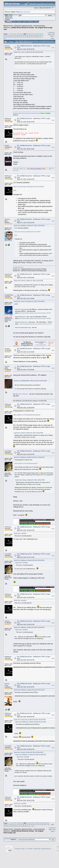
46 (10, 37)
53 (24, 37)
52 (22, 37)
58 (33, 37)
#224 (53, 178)
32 (24, 35)
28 (16, 35)
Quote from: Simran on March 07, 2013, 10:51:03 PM (28, 281)
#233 (53, 556)
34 (27, 35)
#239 (53, 748)
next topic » (52, 35)
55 (27, 37)
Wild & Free (39, 345)
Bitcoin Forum (8, 26)
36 (31, 35)
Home (9, 21)
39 (37, 35)
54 (25, 37)
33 (25, 35)
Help (14, 21)
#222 (53, 120)
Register (30, 21)
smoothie (8, 451)
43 (4, 37)
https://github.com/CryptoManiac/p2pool (27, 415)
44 (6, 37)
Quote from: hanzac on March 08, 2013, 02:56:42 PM (28, 752)
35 (29, 35)
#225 (53, 221)
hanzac (7, 349)
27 (14, 35)
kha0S (7, 146)
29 (18, 35)
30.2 (11, 18)
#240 (53, 799)
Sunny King (7, 684)
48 (14, 37)
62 (41, 37)
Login (25, 21)
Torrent (7, 19)
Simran (7, 219)
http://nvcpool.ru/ (20, 317)
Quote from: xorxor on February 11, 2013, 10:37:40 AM (29, 301)
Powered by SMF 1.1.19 (22, 849)
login (22, 12)
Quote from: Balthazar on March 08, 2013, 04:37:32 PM (29, 690)
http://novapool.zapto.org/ (23, 327)
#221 (53, 48)
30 (20, 35)
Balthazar (8, 118)
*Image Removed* (18, 267)
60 (37, 37)
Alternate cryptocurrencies (23, 26)
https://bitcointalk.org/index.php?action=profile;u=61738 (35, 313)
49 (16, 37)
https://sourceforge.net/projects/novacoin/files (29, 187)
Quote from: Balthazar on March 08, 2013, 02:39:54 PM (29, 627)
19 (39, 34)
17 (35, 34)
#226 (53, 276)
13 (27, 34)
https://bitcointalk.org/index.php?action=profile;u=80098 (35, 318)
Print (53, 38)
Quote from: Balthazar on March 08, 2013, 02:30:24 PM (29, 560)
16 (33, 34)
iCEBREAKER (10, 295)
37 (33, 35)
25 (10, 35)
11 (22, 34)
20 (40, 34)
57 (31, 37)
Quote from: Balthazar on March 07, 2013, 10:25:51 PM (29, 226)
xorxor (7, 366)
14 (29, 34)
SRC (15, 190)
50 (18, 37)
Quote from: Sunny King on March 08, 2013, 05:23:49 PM (30, 720)
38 (35, 35)
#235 (53, 623)
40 (39, 35)
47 (12, 37)
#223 (53, 147)
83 (4, 38)
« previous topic (51, 33)
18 (37, 34)
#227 (53, 297)
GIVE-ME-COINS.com (19, 169)
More (36, 21)
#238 (53, 715)
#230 (53, 406)
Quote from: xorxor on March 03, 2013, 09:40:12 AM (28, 52)
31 (22, 35)
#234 (53, 596)
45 (8, 37)
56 (29, 37)
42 (43, 35)
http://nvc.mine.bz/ (21, 309)
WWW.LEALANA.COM (27, 520)
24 (8, 35)
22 (4, 35)
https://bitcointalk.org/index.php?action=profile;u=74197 (36, 324)
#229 (53, 368)
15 (31, 34)
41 (41, 35)
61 (39, 37)
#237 (53, 685)
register (28, 12)
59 (35, 37)
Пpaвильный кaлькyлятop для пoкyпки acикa (26, 113)
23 (6, 35)
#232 (53, 529)
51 (20, 37)
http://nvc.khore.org (21, 322)
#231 (53, 453)
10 (20, 34)
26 (12, 35)
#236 (53, 658)
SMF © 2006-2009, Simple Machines (40, 849)
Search (19, 21)
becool (7, 46)
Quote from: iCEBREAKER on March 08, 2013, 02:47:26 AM (30, 381)
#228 (53, 350)
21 (42, 34)
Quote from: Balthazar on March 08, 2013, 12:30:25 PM (29, 457)
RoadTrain (8, 274)
